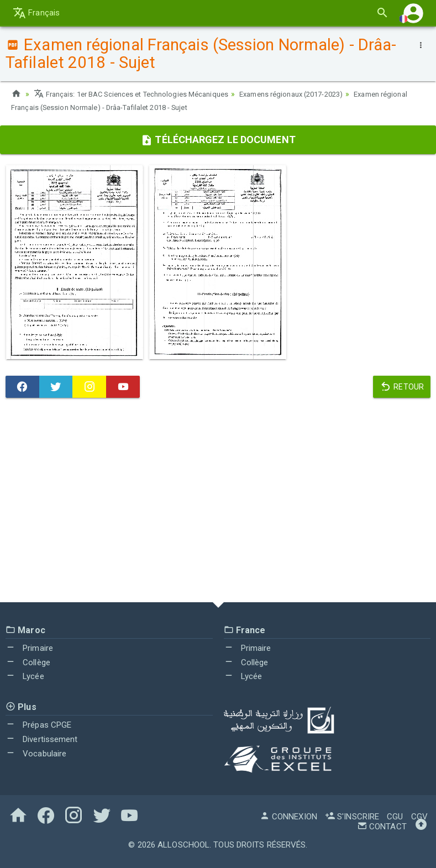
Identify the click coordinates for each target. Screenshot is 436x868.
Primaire (29, 648)
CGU (395, 817)
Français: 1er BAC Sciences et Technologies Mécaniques (139, 94)
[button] (413, 13)
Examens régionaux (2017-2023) (313, 94)
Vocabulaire (36, 754)
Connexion (288, 817)
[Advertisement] (218, 503)
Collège (28, 662)
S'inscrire (352, 817)
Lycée (25, 676)
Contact (382, 827)
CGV (419, 817)
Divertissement (42, 739)
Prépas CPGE (38, 725)
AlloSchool (183, 845)
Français (36, 13)
